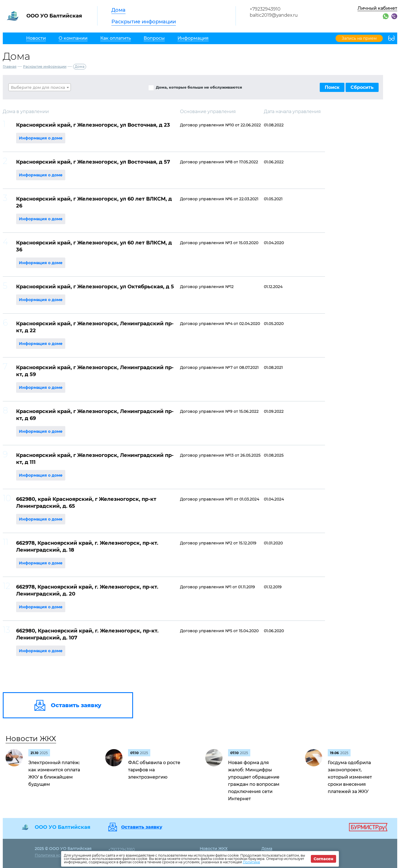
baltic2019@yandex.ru (274, 15)
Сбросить (362, 87)
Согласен (323, 859)
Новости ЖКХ (31, 739)
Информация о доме (41, 138)
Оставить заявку (142, 827)
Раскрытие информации (144, 22)
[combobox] (40, 87)
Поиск (332, 87)
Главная (10, 67)
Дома (118, 10)
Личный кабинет (377, 8)
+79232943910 (265, 9)
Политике (251, 862)
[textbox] (40, 87)
